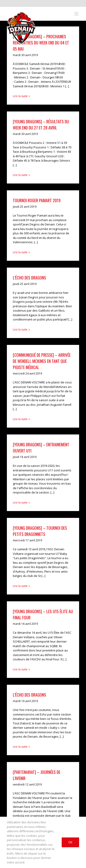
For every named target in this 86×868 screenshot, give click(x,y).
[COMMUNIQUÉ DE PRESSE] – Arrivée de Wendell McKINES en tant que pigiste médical (42, 361)
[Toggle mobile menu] (77, 14)
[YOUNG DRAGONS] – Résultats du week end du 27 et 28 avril (41, 125)
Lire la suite (20, 96)
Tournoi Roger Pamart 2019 (37, 200)
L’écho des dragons (29, 278)
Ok (70, 842)
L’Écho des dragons (29, 695)
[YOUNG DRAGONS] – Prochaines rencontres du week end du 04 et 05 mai (41, 43)
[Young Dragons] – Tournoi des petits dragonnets (40, 531)
